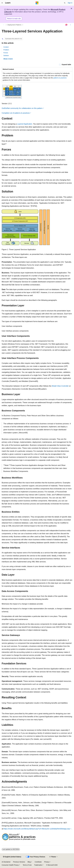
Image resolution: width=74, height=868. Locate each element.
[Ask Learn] (66, 25)
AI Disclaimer (6, 862)
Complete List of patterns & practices (16, 113)
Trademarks (38, 865)
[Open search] (65, 3)
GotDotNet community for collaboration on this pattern (22, 108)
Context (6, 47)
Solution (6, 55)
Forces (6, 53)
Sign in (70, 3)
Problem (6, 50)
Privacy (47, 862)
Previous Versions (19, 862)
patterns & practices (60, 78)
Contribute (38, 862)
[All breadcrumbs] (4, 25)
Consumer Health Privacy (10, 865)
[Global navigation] (2, 3)
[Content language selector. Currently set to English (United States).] (12, 857)
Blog (29, 862)
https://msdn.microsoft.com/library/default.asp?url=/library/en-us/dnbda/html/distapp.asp (37, 829)
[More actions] (70, 25)
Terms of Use (27, 865)
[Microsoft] (37, 3)
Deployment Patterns (14, 25)
